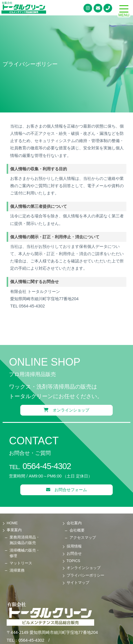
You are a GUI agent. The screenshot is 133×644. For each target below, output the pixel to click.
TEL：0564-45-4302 (25, 640)
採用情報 (74, 546)
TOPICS (73, 561)
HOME (12, 523)
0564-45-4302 (40, 466)
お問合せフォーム (67, 490)
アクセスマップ (83, 537)
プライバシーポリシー (85, 575)
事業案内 (14, 530)
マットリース (21, 563)
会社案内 (74, 523)
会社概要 (77, 530)
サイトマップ (78, 583)
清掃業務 (17, 570)
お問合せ (74, 553)
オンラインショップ (67, 410)
